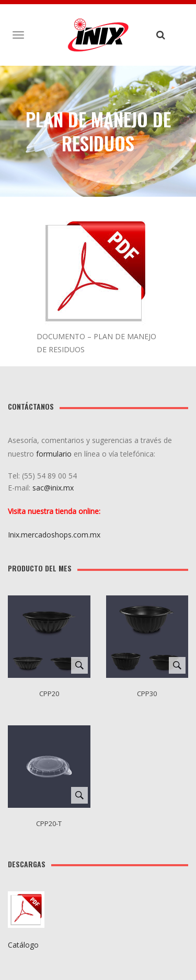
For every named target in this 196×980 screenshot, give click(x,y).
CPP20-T (49, 823)
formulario (54, 454)
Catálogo (23, 945)
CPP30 (147, 694)
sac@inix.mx (54, 488)
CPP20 (49, 694)
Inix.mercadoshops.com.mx (54, 535)
